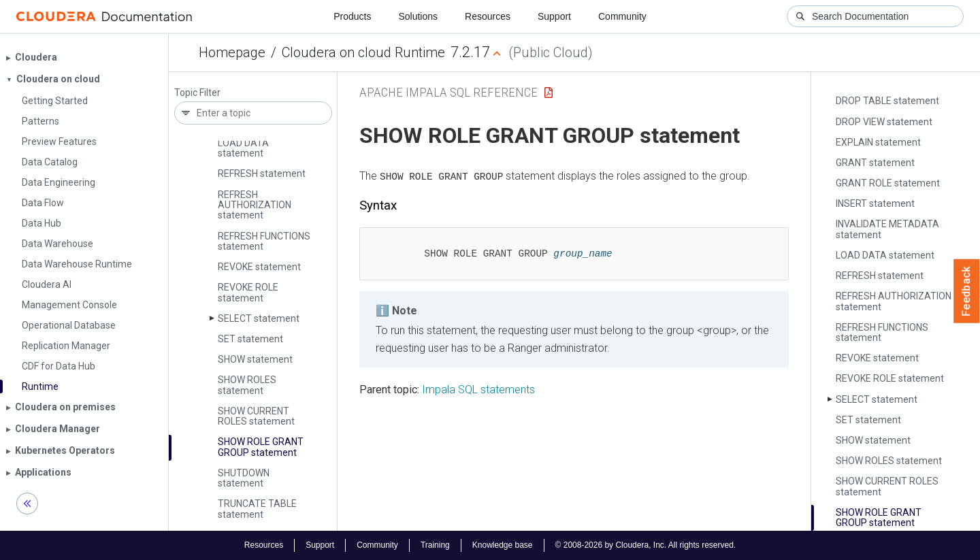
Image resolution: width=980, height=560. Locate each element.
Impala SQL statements (478, 390)
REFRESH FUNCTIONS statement (264, 241)
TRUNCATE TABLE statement (257, 509)
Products (352, 16)
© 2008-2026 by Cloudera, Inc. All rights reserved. (646, 545)
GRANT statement (875, 163)
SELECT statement (259, 318)
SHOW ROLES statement (247, 385)
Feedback (967, 291)
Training (435, 545)
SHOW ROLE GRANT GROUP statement (261, 447)
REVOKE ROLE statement (248, 292)
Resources (488, 16)
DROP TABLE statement (887, 101)
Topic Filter (197, 93)
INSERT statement (875, 203)
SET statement (250, 339)
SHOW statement (255, 359)
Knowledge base (503, 545)
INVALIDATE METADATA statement (887, 229)
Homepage (232, 52)
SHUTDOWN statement (244, 478)
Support (554, 16)
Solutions (418, 16)
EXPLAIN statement (878, 142)
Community (622, 16)
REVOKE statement (259, 267)
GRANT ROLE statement (888, 183)
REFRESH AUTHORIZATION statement (255, 205)
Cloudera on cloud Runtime (363, 52)
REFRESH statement (262, 174)
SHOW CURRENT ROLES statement (256, 416)
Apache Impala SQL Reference (448, 92)
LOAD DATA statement (243, 148)
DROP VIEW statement (884, 122)
